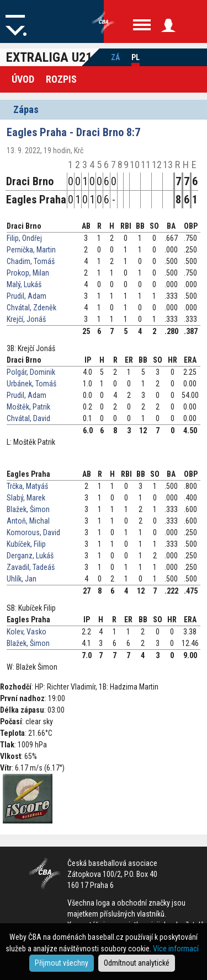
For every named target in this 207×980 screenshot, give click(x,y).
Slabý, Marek (26, 498)
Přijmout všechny (62, 963)
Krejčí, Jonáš (26, 319)
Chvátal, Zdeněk (31, 308)
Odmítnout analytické (137, 963)
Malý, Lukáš (24, 284)
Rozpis (61, 79)
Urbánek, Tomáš (31, 384)
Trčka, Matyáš (27, 486)
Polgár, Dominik (31, 372)
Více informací (176, 949)
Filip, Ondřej (24, 238)
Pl (136, 57)
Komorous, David (33, 532)
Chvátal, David (28, 418)
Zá (115, 57)
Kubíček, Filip (26, 544)
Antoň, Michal (28, 521)
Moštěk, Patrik (28, 407)
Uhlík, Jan (22, 579)
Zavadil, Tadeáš (31, 567)
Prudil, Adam (26, 296)
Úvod (23, 79)
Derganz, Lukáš (30, 556)
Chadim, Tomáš (31, 261)
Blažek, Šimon (28, 509)
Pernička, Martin (31, 250)
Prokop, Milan (28, 273)
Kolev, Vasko (26, 632)
